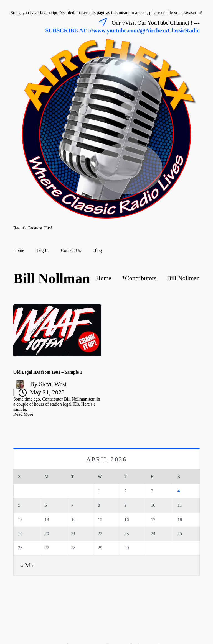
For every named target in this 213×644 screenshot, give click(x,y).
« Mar (28, 565)
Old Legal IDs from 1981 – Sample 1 (48, 372)
